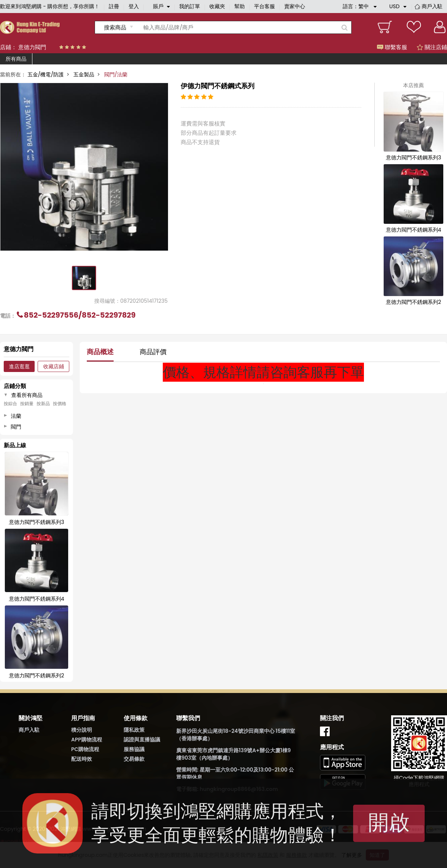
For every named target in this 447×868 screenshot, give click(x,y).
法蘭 (16, 416)
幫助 (240, 6)
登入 (134, 6)
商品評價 (153, 352)
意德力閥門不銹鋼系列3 (413, 158)
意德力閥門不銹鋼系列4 (414, 230)
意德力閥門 (32, 47)
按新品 (43, 404)
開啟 (389, 822)
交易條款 (134, 759)
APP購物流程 (87, 740)
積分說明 (82, 730)
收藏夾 (217, 6)
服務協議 (134, 749)
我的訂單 (190, 6)
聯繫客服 (392, 47)
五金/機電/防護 (46, 74)
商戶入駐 (432, 6)
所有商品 (16, 59)
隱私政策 (134, 730)
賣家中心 (295, 6)
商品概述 (100, 352)
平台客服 (264, 6)
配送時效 (82, 759)
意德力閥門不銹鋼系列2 (413, 302)
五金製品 (84, 74)
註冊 (114, 6)
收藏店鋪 (54, 366)
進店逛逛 (19, 366)
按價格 (60, 404)
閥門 (16, 427)
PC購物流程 (85, 749)
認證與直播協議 (142, 740)
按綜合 (10, 404)
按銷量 (27, 404)
